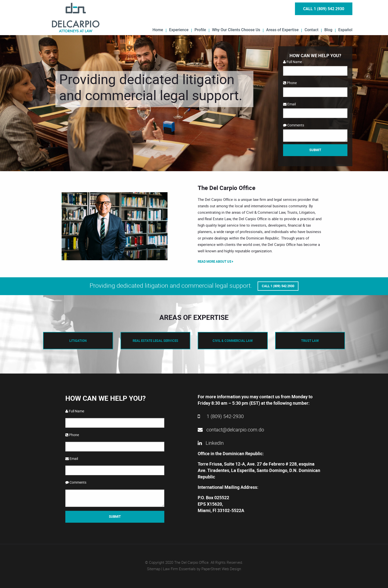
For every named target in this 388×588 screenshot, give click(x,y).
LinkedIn (211, 443)
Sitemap (154, 568)
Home (158, 30)
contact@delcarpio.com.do (231, 429)
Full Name (292, 62)
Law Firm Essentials (179, 568)
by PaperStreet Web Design (219, 568)
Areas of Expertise (282, 30)
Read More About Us (216, 261)
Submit (315, 150)
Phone (290, 83)
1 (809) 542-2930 (221, 416)
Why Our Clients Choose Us (236, 30)
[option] (115, 226)
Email (289, 104)
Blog (328, 30)
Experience (179, 30)
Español (345, 30)
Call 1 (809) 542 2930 (324, 9)
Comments (294, 125)
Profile (200, 30)
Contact (312, 30)
